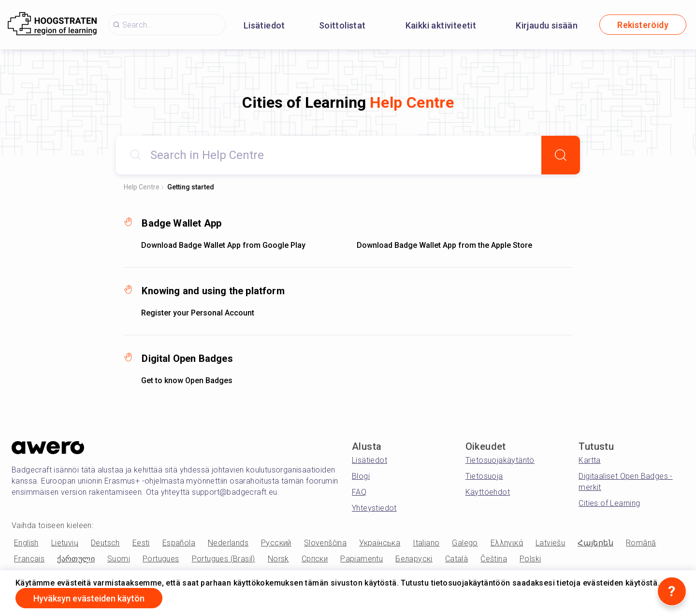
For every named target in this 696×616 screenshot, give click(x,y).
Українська (380, 543)
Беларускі (414, 559)
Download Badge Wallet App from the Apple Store (444, 245)
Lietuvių (65, 543)
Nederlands (228, 543)
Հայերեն (595, 543)
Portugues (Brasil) (224, 559)
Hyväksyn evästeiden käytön (89, 598)
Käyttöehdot (488, 492)
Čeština (494, 559)
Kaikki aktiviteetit (441, 25)
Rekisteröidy (643, 25)
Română (641, 543)
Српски (315, 559)
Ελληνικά (507, 543)
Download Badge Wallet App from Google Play (223, 245)
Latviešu (550, 543)
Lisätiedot (264, 25)
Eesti (141, 543)
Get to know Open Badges (187, 380)
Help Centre (142, 187)
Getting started (191, 187)
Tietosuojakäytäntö (500, 460)
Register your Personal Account (198, 313)
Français (29, 559)
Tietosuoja (484, 476)
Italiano (426, 543)
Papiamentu (362, 559)
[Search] (561, 155)
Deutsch (105, 543)
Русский (276, 543)
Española (179, 543)
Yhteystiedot (374, 508)
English (26, 543)
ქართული (76, 559)
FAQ (359, 492)
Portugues (161, 559)
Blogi (361, 476)
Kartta (589, 460)
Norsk (278, 559)
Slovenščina (325, 543)
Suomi (119, 559)
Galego (465, 543)
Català (457, 559)
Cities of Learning (609, 503)
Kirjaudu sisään (547, 25)
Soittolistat (342, 25)
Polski (530, 559)
